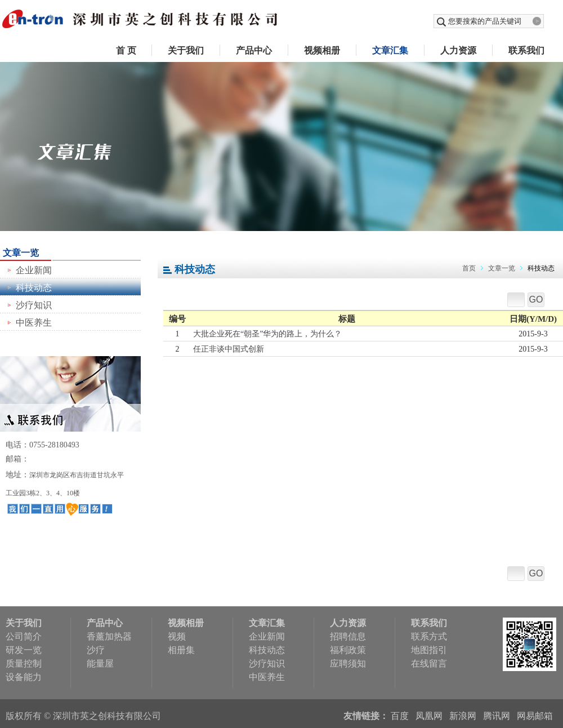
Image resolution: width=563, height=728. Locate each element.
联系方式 (429, 636)
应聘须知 (348, 663)
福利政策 (348, 650)
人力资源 (458, 50)
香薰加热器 (109, 636)
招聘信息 (348, 636)
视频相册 (322, 50)
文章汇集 (390, 50)
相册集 (181, 650)
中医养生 (34, 323)
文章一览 (502, 268)
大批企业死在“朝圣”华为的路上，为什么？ (267, 334)
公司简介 (24, 636)
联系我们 (526, 50)
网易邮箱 (535, 716)
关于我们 (186, 50)
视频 (177, 636)
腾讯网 (497, 716)
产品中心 (254, 50)
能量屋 (100, 663)
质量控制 (24, 663)
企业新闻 (34, 270)
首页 (469, 268)
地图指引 (429, 650)
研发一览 (24, 650)
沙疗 (96, 650)
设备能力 (24, 677)
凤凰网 (429, 716)
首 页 (126, 50)
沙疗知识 (34, 305)
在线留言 (429, 663)
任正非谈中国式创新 (229, 349)
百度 (400, 716)
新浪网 (463, 716)
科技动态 (34, 288)
